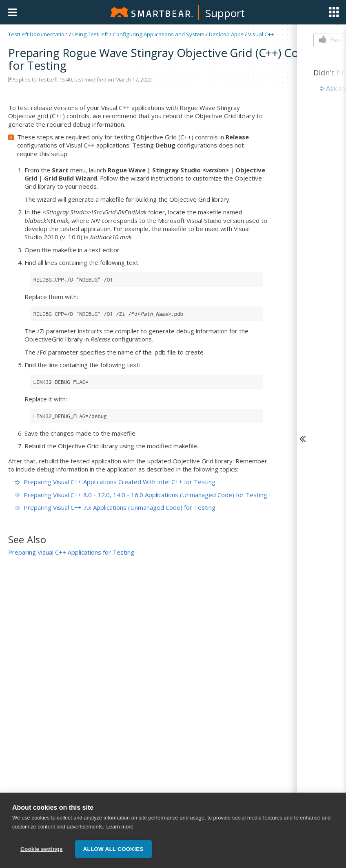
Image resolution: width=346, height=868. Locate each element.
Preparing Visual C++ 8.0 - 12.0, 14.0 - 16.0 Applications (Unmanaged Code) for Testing (141, 495)
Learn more (120, 827)
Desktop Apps (226, 34)
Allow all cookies (113, 849)
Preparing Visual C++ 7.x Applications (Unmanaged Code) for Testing (115, 507)
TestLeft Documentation (38, 34)
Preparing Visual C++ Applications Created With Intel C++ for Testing (115, 482)
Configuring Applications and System (159, 34)
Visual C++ (261, 34)
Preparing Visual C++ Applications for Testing (71, 552)
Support (225, 13)
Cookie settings (42, 849)
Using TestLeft (90, 34)
